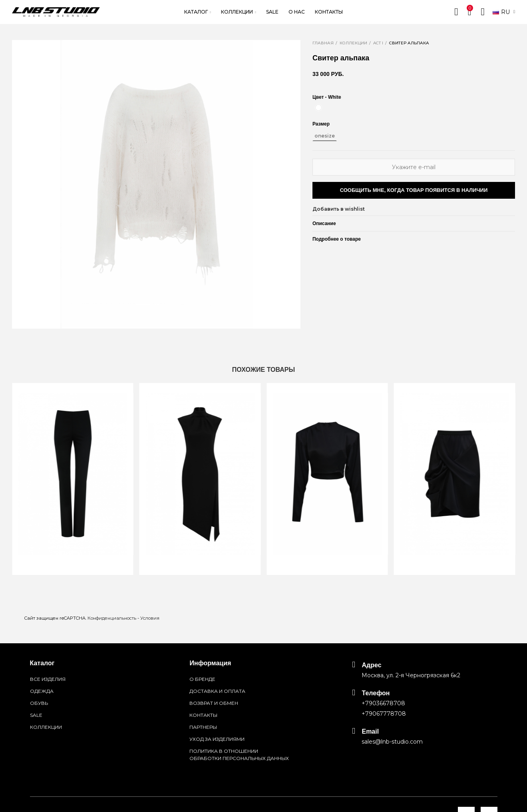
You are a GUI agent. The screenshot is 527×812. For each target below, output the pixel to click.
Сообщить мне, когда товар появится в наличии (414, 190)
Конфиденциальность (112, 618)
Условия (150, 618)
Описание (324, 223)
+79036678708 (383, 703)
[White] (318, 108)
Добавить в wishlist (339, 209)
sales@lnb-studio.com (392, 742)
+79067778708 (384, 714)
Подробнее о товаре (337, 239)
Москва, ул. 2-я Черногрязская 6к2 (411, 675)
